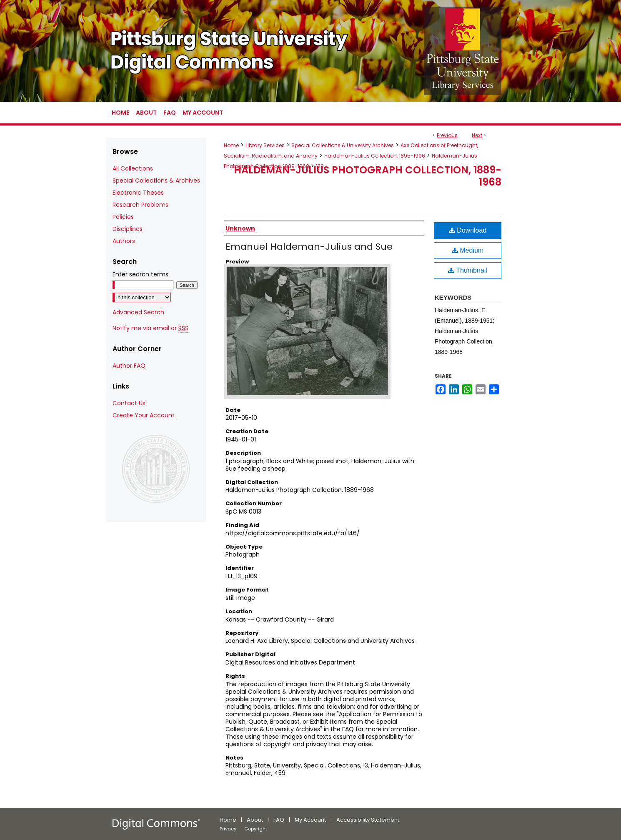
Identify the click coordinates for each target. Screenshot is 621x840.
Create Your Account (144, 415)
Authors (124, 241)
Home (231, 145)
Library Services (265, 145)
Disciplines (128, 229)
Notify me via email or (150, 328)
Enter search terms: (141, 274)
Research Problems (140, 205)
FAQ (279, 820)
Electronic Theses (138, 193)
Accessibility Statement (368, 820)
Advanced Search (138, 312)
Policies (123, 217)
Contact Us (129, 403)
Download (468, 230)
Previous (447, 135)
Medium (468, 250)
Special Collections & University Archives (343, 145)
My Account (310, 820)
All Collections (133, 168)
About (255, 820)
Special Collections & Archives (156, 181)
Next (477, 135)
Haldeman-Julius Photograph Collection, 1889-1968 (368, 176)
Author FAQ (129, 366)
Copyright (256, 829)
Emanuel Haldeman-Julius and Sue (309, 247)
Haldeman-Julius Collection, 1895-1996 (375, 156)
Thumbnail (468, 270)
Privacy (228, 829)
